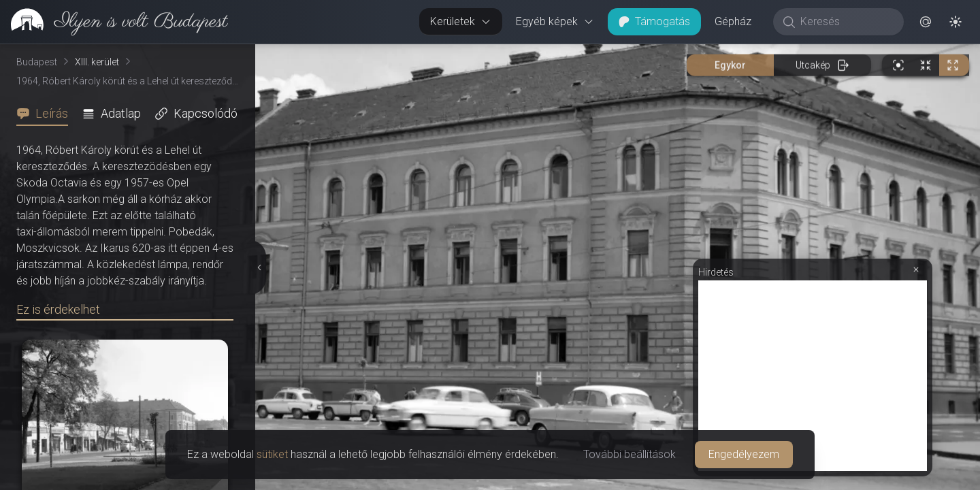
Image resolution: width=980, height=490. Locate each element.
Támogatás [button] (654, 21)
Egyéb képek (555, 21)
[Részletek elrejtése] (261, 267)
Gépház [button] (733, 21)
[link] (114, 22)
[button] (926, 22)
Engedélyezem (744, 454)
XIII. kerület (97, 62)
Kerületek (461, 21)
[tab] (46, 114)
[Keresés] (846, 22)
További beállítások (630, 454)
